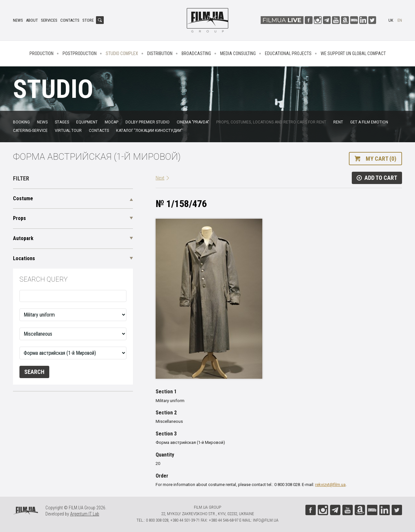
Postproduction (80, 53)
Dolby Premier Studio (148, 122)
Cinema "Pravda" (193, 122)
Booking (21, 122)
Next (160, 178)
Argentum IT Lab (85, 514)
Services (49, 20)
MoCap (112, 122)
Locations (24, 258)
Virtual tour (68, 131)
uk (391, 20)
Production (41, 53)
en (400, 20)
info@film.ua (266, 520)
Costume (23, 198)
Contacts (70, 20)
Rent (338, 122)
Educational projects (288, 53)
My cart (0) (381, 159)
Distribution (160, 53)
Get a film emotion (369, 122)
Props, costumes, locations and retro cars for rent (271, 122)
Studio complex (122, 53)
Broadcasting (196, 53)
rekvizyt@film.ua (330, 485)
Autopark (23, 238)
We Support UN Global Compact (353, 53)
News (18, 20)
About (32, 20)
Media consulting (238, 53)
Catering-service (30, 131)
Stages (62, 122)
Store (88, 20)
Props (19, 218)
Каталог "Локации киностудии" (149, 131)
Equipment (87, 122)
